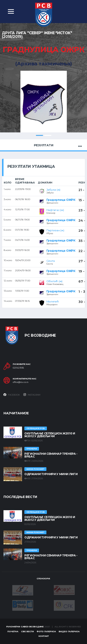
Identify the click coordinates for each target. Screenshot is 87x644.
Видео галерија (69, 631)
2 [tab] (48, 135)
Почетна (13, 631)
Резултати (44, 145)
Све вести (27, 631)
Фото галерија (46, 631)
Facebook (12, 395)
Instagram (32, 395)
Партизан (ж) (55, 230)
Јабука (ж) (53, 190)
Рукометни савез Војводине (25, 627)
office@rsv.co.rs (21, 382)
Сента (51, 261)
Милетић (53, 301)
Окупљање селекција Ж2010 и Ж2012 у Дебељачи (50, 435)
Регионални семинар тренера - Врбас (51, 455)
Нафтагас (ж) (55, 210)
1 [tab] (39, 135)
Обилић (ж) (55, 281)
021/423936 (18, 368)
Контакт (44, 636)
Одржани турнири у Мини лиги (51, 474)
